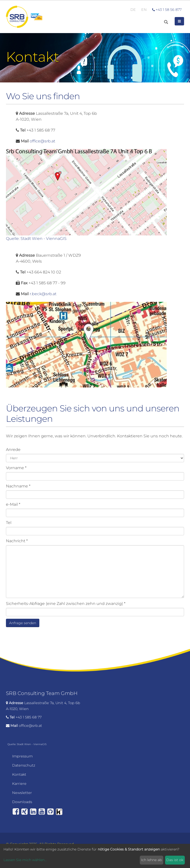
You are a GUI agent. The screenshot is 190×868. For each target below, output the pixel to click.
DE (133, 10)
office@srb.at (42, 141)
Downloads (22, 802)
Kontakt (19, 774)
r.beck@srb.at (43, 294)
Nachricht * (17, 541)
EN (144, 10)
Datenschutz (24, 765)
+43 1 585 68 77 (29, 717)
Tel (9, 523)
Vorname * (16, 468)
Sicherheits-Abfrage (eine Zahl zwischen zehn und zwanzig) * (66, 604)
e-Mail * (13, 504)
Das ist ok (175, 860)
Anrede (13, 450)
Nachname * (18, 486)
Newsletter (22, 793)
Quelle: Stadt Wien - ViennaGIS (36, 239)
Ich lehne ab (151, 860)
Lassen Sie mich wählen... (25, 860)
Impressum (22, 756)
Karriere (19, 784)
